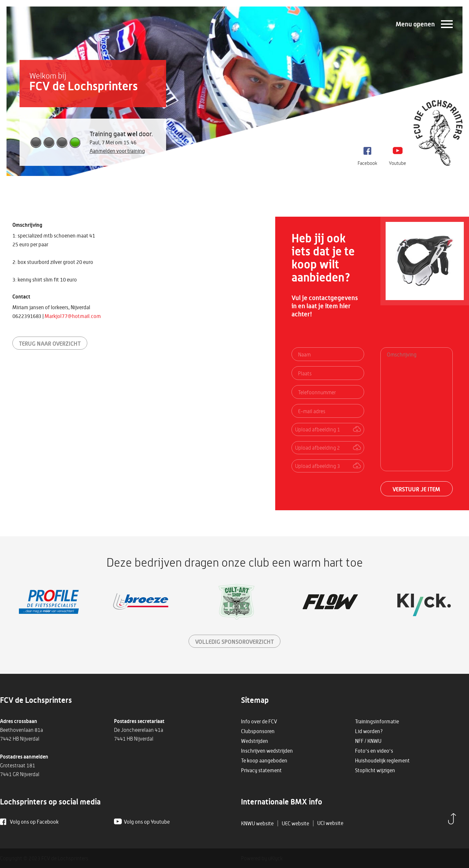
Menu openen (415, 24)
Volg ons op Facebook (34, 822)
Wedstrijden (255, 741)
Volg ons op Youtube (147, 822)
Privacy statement (261, 770)
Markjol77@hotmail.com (73, 316)
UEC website (295, 823)
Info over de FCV (259, 721)
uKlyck (275, 858)
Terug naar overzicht (50, 343)
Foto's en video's (374, 751)
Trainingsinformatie (377, 721)
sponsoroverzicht (234, 642)
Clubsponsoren (258, 731)
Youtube (398, 163)
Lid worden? (369, 731)
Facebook (367, 163)
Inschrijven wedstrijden (267, 751)
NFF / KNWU (368, 741)
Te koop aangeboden (264, 760)
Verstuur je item (416, 489)
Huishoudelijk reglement (382, 760)
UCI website (330, 823)
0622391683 (27, 316)
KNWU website (257, 823)
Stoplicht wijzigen (375, 770)
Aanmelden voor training (117, 151)
